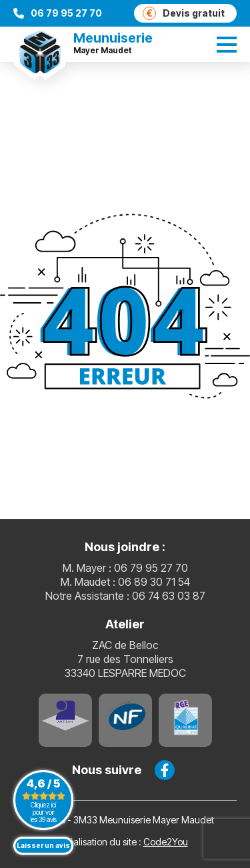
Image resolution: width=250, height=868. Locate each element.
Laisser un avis (43, 845)
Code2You (166, 842)
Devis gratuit (184, 13)
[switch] (227, 45)
